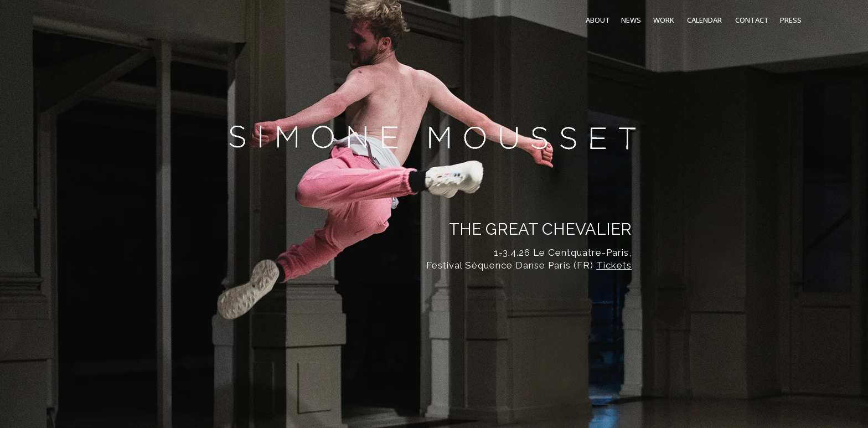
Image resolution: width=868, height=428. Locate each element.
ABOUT (598, 20)
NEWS (631, 20)
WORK (664, 20)
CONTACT (752, 20)
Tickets (614, 265)
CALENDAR (704, 20)
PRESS (791, 20)
